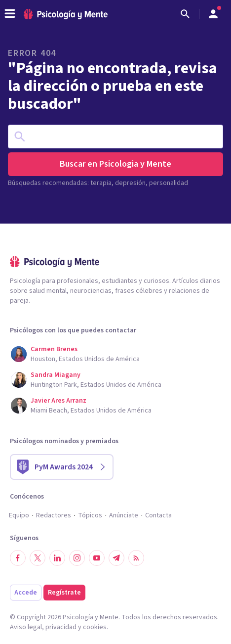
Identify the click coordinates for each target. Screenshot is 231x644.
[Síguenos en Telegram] (116, 558)
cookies (95, 627)
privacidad (61, 627)
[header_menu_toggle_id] (10, 14)
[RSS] (136, 558)
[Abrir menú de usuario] (213, 14)
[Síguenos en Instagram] (77, 558)
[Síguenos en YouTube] (97, 558)
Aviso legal (26, 627)
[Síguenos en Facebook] (18, 558)
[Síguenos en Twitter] (38, 558)
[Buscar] (185, 14)
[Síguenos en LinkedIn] (57, 558)
